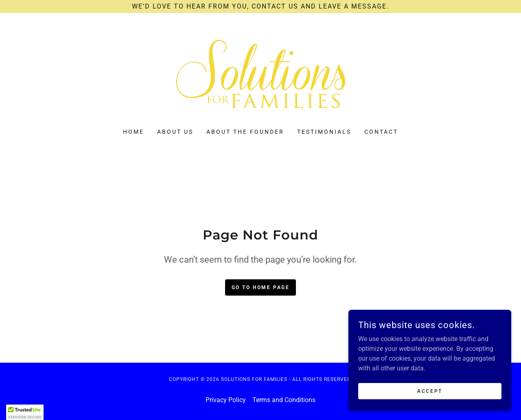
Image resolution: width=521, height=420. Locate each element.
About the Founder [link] (245, 132)
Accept (430, 391)
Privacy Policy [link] (226, 400)
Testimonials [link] (324, 132)
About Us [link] (175, 132)
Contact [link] (381, 132)
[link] (260, 76)
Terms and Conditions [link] (284, 400)
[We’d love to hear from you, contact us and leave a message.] (260, 7)
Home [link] (134, 132)
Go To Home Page (261, 287)
